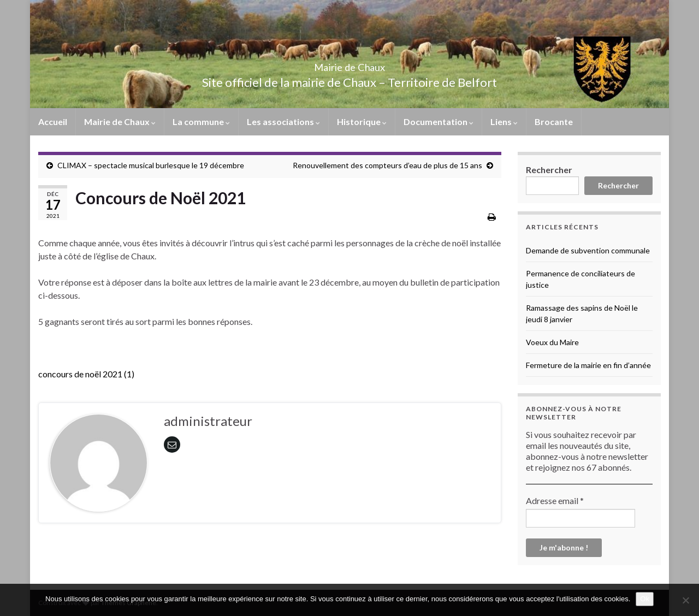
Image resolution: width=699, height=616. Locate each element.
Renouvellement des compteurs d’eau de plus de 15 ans (387, 165)
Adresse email (555, 500)
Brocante (554, 122)
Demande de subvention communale (588, 250)
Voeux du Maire (552, 342)
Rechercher (549, 170)
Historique (362, 122)
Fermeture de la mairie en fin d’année (588, 365)
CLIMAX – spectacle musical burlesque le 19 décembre (151, 165)
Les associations (283, 122)
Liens (504, 122)
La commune (201, 122)
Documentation (439, 122)
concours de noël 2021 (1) (86, 374)
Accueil (53, 122)
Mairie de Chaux (349, 64)
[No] (685, 600)
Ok (645, 599)
